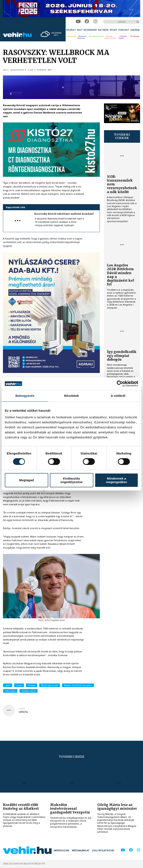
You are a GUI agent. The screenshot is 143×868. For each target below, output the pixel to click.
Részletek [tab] (71, 396)
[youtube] (78, 22)
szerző (22, 709)
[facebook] (87, 22)
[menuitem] (71, 30)
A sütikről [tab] (118, 396)
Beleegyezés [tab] (25, 396)
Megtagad (26, 480)
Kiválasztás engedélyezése (71, 480)
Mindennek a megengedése (116, 480)
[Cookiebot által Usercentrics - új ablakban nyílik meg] (120, 384)
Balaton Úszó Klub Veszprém (78, 685)
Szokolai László (29, 691)
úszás (19, 685)
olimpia (32, 685)
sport (8, 685)
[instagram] (95, 22)
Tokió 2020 (10, 691)
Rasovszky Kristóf (49, 685)
